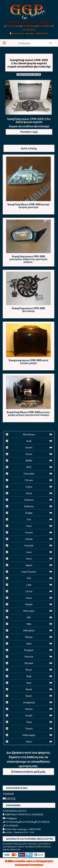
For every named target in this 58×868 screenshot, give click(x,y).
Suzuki (29, 715)
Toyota (29, 728)
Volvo (29, 742)
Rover (29, 670)
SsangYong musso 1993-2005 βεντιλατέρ (28, 310)
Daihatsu (29, 506)
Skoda (29, 689)
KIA (29, 578)
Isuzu (29, 552)
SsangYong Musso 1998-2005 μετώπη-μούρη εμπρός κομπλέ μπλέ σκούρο (29, 414)
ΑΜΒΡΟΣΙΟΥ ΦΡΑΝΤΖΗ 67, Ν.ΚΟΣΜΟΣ (29, 22)
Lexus (29, 598)
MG (29, 617)
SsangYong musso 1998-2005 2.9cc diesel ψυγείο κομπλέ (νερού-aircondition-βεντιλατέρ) (29, 63)
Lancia (29, 591)
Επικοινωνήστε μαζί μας (29, 772)
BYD (29, 467)
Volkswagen (29, 735)
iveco (29, 559)
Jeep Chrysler (29, 572)
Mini (29, 624)
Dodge (29, 513)
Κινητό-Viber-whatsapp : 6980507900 (29, 33)
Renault (29, 663)
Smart (29, 696)
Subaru (29, 709)
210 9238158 (43, 26)
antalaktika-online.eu (25, 861)
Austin (29, 447)
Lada (29, 585)
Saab (29, 676)
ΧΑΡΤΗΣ (9, 798)
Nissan (29, 637)
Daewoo (29, 500)
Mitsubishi (29, 630)
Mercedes (29, 611)
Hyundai (29, 545)
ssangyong (29, 702)
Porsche (29, 657)
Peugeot (29, 650)
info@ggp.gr (10, 818)
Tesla (29, 722)
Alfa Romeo (29, 434)
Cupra (29, 487)
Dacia (29, 493)
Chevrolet (29, 474)
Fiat (29, 519)
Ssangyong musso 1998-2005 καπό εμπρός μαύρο (28, 362)
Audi (29, 441)
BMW (29, 460)
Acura (29, 454)
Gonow (29, 532)
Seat (29, 683)
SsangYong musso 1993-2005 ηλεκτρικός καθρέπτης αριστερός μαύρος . (28, 259)
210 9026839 (10, 825)
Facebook (8, 793)
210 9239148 (27, 26)
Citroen (29, 480)
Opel (29, 643)
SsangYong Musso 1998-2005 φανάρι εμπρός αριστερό (28, 206)
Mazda (29, 604)
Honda (29, 539)
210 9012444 (12, 26)
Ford (29, 526)
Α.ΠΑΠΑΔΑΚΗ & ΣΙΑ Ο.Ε (15, 811)
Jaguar (29, 565)
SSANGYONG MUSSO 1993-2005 (29, 74)
